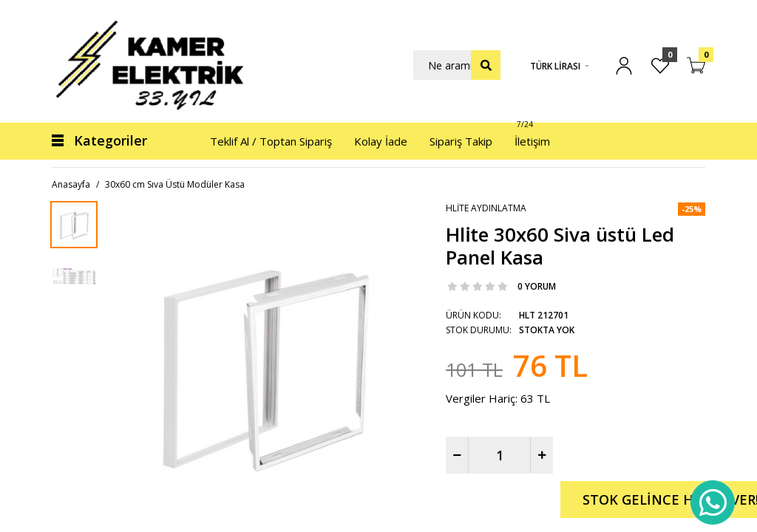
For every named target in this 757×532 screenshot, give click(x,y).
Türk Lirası (555, 66)
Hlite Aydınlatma (486, 208)
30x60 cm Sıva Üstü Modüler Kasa (175, 184)
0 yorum (537, 286)
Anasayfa (71, 184)
